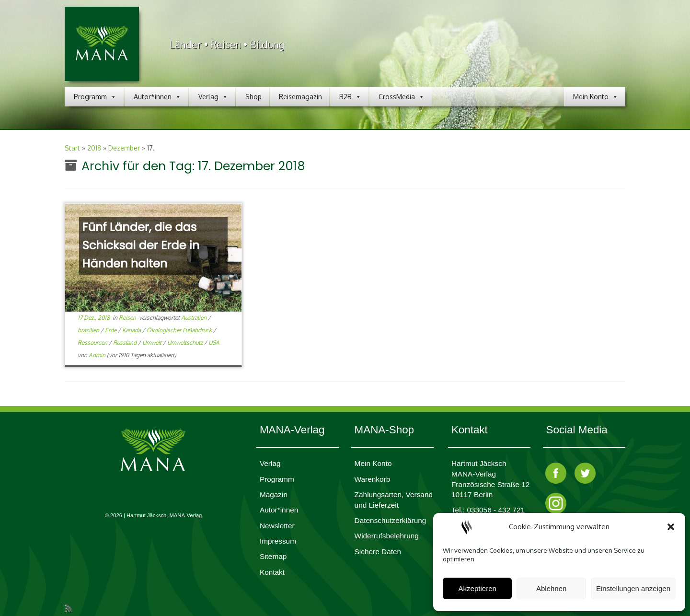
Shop (253, 97)
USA (214, 343)
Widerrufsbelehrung (387, 536)
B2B (350, 97)
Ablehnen (551, 588)
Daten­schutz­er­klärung (391, 520)
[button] (671, 527)
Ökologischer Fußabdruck (180, 330)
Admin (97, 355)
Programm (95, 97)
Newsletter (277, 526)
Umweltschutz (186, 343)
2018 (94, 148)
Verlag (213, 97)
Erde (111, 330)
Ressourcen (93, 343)
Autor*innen (157, 97)
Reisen (128, 318)
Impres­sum (278, 541)
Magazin (274, 494)
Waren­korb (373, 479)
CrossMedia (402, 97)
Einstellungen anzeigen (633, 588)
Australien (195, 318)
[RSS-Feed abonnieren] (72, 608)
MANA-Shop (384, 430)
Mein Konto (596, 97)
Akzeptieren (477, 588)
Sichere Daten (378, 552)
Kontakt (272, 572)
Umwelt (153, 343)
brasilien (89, 330)
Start (72, 148)
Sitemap (273, 556)
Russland (126, 343)
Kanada (132, 330)
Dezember (124, 148)
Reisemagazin (300, 97)
